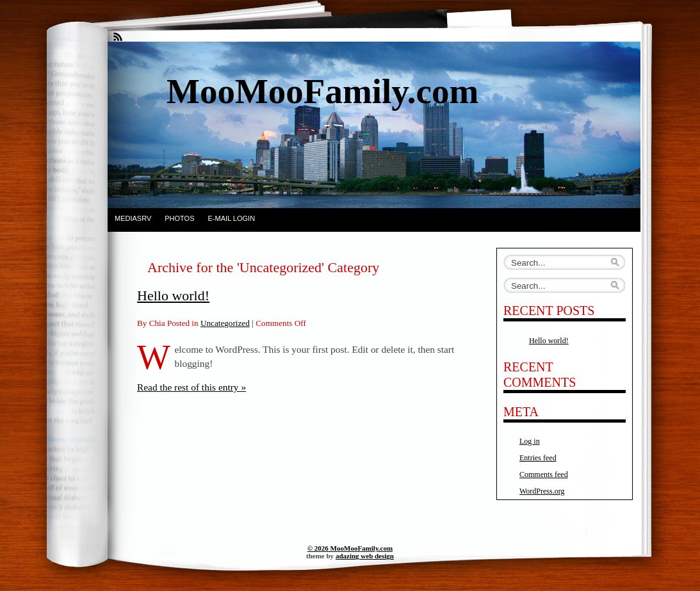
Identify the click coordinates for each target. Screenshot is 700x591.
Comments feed (544, 474)
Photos (179, 218)
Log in (530, 441)
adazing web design (365, 556)
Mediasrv (133, 218)
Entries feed (538, 458)
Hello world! (173, 295)
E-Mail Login (232, 218)
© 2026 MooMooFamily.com (350, 548)
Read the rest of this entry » (191, 387)
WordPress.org (542, 491)
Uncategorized (225, 323)
